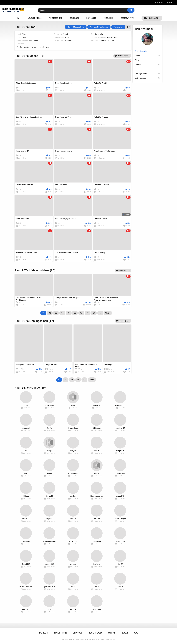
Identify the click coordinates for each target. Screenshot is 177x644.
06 (75, 313)
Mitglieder (109, 18)
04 (62, 313)
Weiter (108, 313)
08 (88, 313)
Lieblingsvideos (147, 74)
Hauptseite (18, 18)
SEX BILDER (74, 18)
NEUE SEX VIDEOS (35, 18)
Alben (137, 60)
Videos (147, 56)
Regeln (125, 633)
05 (69, 313)
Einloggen (170, 3)
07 (81, 313)
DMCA (136, 633)
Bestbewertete (128, 18)
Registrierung (159, 3)
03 (56, 313)
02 (50, 313)
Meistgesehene (56, 18)
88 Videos (102, 41)
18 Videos (68, 41)
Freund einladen (95, 633)
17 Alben (110, 41)
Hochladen (153, 18)
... (100, 313)
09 (94, 313)
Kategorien (91, 18)
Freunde (147, 64)
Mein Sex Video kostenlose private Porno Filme (84, 639)
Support (112, 633)
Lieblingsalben (147, 78)
